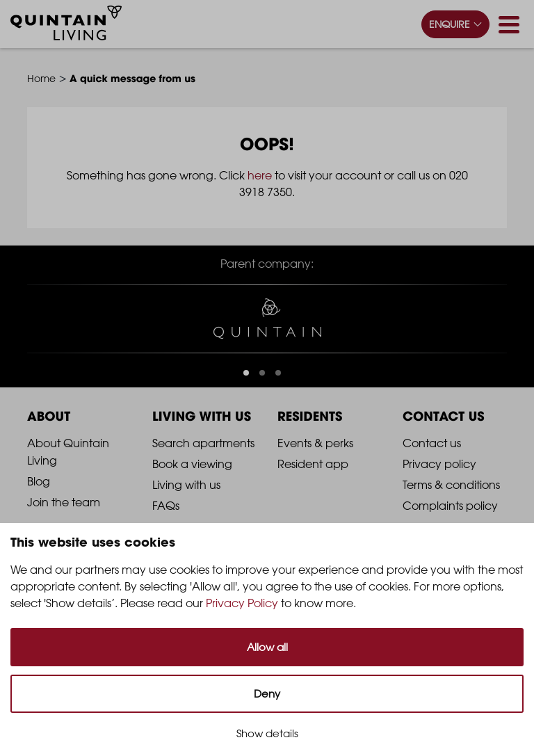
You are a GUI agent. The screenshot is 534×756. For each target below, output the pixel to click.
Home (41, 78)
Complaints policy (450, 506)
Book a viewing (192, 464)
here (260, 175)
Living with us (186, 485)
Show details (267, 733)
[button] (246, 373)
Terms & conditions (451, 485)
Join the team (64, 502)
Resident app (313, 464)
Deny (267, 694)
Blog (39, 481)
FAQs (166, 506)
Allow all (267, 647)
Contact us (432, 443)
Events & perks (315, 443)
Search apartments (203, 443)
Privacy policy (439, 464)
